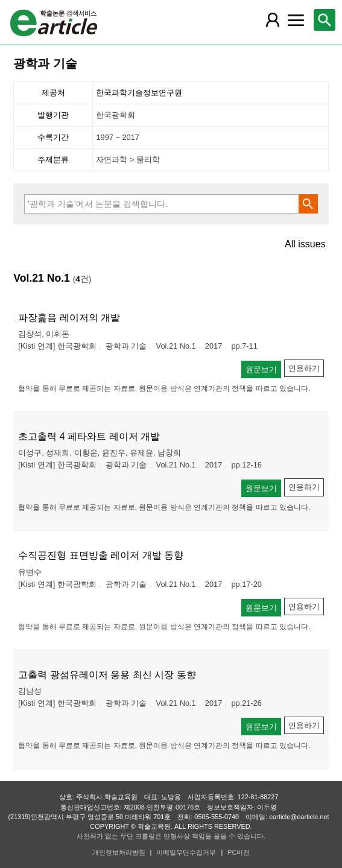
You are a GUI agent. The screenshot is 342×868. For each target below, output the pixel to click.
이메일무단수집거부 (186, 852)
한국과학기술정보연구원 (139, 93)
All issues (305, 244)
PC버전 (239, 852)
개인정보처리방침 (119, 852)
